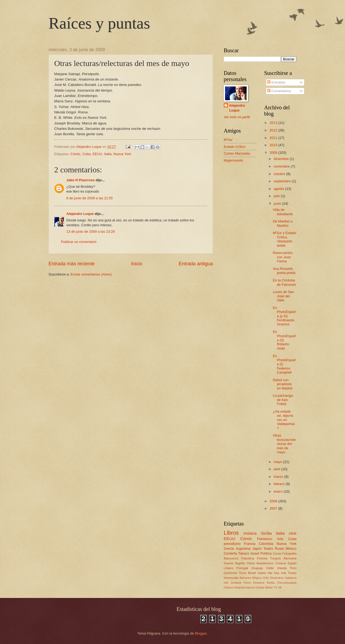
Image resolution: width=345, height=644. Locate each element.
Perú (293, 568)
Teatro (268, 549)
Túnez (292, 573)
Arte (280, 539)
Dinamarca (277, 578)
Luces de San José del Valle (283, 296)
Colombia (266, 544)
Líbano (228, 568)
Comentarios (279, 91)
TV (275, 588)
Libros (231, 533)
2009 (274, 153)
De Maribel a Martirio (283, 223)
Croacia (281, 563)
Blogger (201, 633)
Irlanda (282, 568)
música (250, 533)
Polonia (262, 558)
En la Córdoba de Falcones (284, 282)
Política (266, 553)
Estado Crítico (235, 147)
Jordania (236, 583)
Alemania (290, 558)
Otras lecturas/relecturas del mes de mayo (284, 444)
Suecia (228, 563)
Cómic (75, 154)
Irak (283, 573)
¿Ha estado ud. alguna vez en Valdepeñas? (284, 420)
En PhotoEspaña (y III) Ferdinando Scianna (284, 316)
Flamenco (265, 539)
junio (278, 203)
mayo (278, 462)
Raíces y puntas (99, 23)
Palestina (248, 558)
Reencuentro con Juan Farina (283, 257)
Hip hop (273, 573)
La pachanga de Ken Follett (283, 400)
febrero (280, 484)
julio (277, 196)
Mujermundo (233, 160)
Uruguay (257, 568)
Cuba (86, 154)
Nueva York (122, 154)
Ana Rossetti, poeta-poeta (284, 271)
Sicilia (266, 533)
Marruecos (231, 558)
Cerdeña (230, 553)
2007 (274, 508)
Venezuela (231, 578)
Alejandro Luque (80, 214)
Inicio (137, 264)
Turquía (275, 558)
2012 (274, 130)
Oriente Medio (264, 588)
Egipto (292, 563)
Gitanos (229, 588)
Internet (250, 588)
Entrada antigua (196, 264)
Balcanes (245, 578)
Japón (257, 549)
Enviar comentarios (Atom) (91, 274)
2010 (274, 145)
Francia (250, 544)
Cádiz (270, 568)
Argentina (243, 549)
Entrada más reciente (72, 264)
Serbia (271, 583)
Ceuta (277, 554)
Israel (255, 553)
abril (277, 469)
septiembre (283, 181)
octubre (280, 174)
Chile (266, 578)
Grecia (229, 549)
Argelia (240, 563)
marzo (279, 477)
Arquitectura (265, 563)
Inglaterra (291, 578)
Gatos (262, 573)
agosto (279, 189)
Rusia (279, 549)
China (251, 563)
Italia (108, 154)
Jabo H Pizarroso (80, 180)
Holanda (239, 588)
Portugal (242, 568)
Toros (243, 573)
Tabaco (244, 553)
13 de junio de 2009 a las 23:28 (91, 232)
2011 (274, 138)
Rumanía (259, 583)
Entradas (276, 82)
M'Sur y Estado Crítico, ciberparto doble (284, 239)
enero (279, 491)
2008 (274, 501)
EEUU (97, 154)
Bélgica (257, 578)
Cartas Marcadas (237, 153)
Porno (247, 583)
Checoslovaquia (287, 583)
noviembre (282, 166)
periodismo (232, 544)
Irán (226, 583)
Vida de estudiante (283, 212)
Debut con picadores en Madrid (282, 384)
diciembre (282, 159)
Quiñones (230, 573)
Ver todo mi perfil (237, 117)
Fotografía (289, 554)
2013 (274, 123)
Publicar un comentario (79, 242)
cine (293, 533)
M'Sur (228, 140)
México (291, 549)
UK (280, 588)
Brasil (252, 573)
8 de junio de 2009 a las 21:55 (90, 198)
